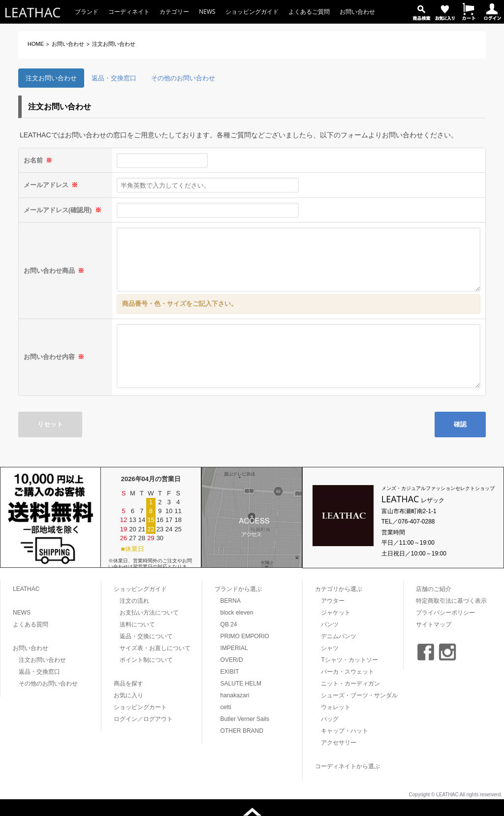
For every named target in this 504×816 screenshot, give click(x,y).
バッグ (330, 719)
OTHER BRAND (242, 731)
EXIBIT (230, 672)
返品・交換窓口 (114, 78)
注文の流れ (134, 601)
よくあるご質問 (309, 12)
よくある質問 (31, 624)
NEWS (207, 12)
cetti (226, 707)
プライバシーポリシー (445, 613)
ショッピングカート (140, 707)
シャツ (330, 648)
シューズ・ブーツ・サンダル (359, 695)
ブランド (87, 12)
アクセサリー (339, 743)
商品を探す (128, 684)
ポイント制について (146, 660)
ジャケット (336, 613)
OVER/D (232, 660)
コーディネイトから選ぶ (347, 766)
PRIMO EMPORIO (245, 636)
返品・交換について (146, 636)
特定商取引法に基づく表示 (451, 601)
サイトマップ (434, 624)
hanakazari (235, 695)
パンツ (330, 624)
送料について (137, 624)
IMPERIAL (234, 648)
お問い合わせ (357, 12)
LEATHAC (26, 589)
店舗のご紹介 (434, 589)
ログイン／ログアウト (143, 719)
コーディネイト (129, 12)
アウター (333, 601)
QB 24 (229, 624)
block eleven (237, 613)
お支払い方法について (149, 613)
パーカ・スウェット (347, 672)
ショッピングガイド (252, 12)
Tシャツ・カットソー (349, 660)
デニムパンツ (339, 636)
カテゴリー (174, 12)
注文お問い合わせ (51, 78)
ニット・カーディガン (350, 684)
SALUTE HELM (241, 684)
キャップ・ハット (345, 731)
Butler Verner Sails (245, 719)
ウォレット (336, 707)
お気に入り (128, 695)
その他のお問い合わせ (183, 78)
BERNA (231, 601)
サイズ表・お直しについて (155, 648)
